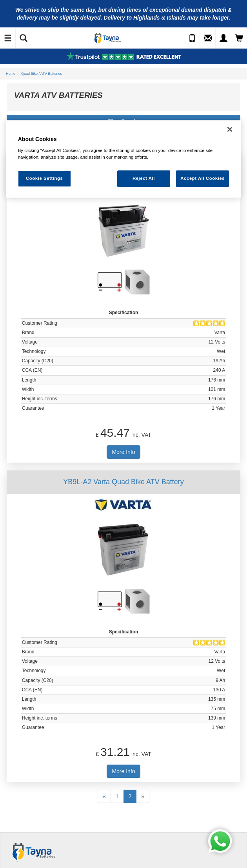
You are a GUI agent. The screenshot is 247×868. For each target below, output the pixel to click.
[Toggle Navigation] (8, 38)
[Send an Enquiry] (208, 38)
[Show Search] (24, 38)
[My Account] (223, 38)
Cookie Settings (44, 178)
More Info (123, 452)
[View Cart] (239, 38)
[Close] (230, 130)
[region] (124, 159)
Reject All (144, 178)
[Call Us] (192, 38)
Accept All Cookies (203, 178)
